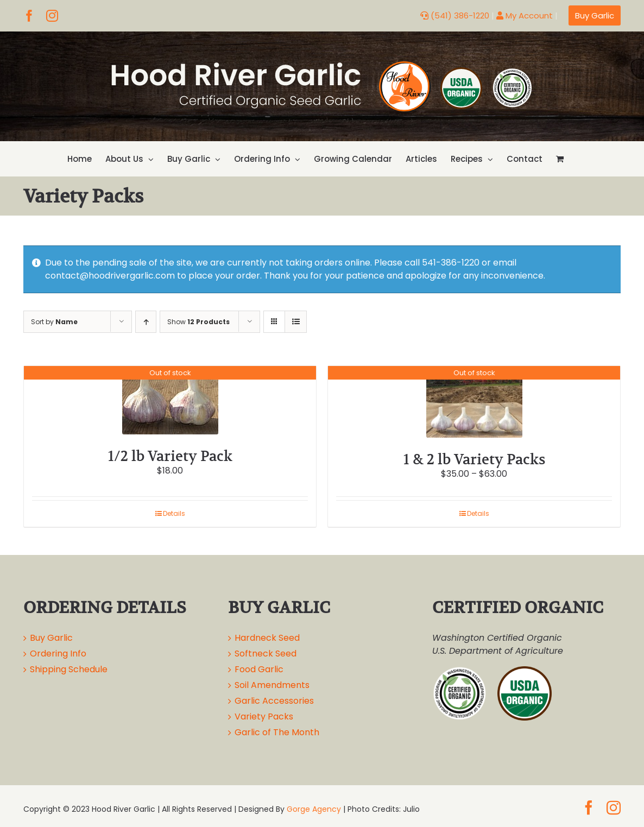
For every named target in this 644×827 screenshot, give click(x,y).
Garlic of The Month (277, 732)
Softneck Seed (266, 654)
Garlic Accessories (274, 701)
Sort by (54, 322)
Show (198, 322)
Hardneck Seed (267, 638)
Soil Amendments (272, 685)
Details (174, 513)
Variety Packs (264, 716)
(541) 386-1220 (455, 15)
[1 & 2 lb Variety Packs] (474, 402)
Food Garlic (259, 669)
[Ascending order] (146, 322)
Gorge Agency (314, 809)
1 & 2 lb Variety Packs (474, 459)
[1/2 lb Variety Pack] (170, 400)
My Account (525, 15)
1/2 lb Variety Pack (170, 456)
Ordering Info (58, 654)
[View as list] (296, 322)
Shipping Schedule (69, 669)
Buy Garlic (51, 638)
